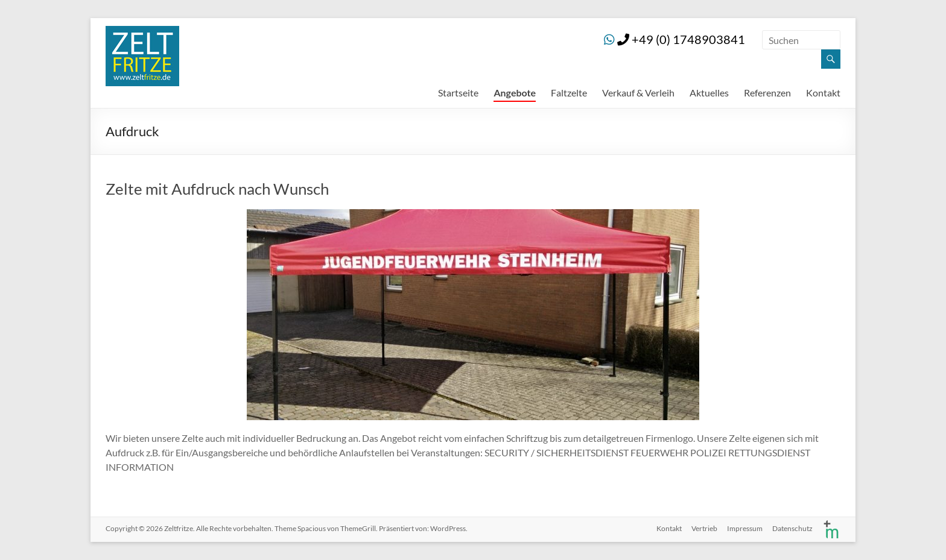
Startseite (458, 93)
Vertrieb (704, 528)
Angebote (515, 93)
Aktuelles (709, 93)
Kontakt (823, 93)
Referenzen (767, 93)
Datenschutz (792, 528)
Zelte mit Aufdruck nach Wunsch (217, 189)
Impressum (745, 528)
